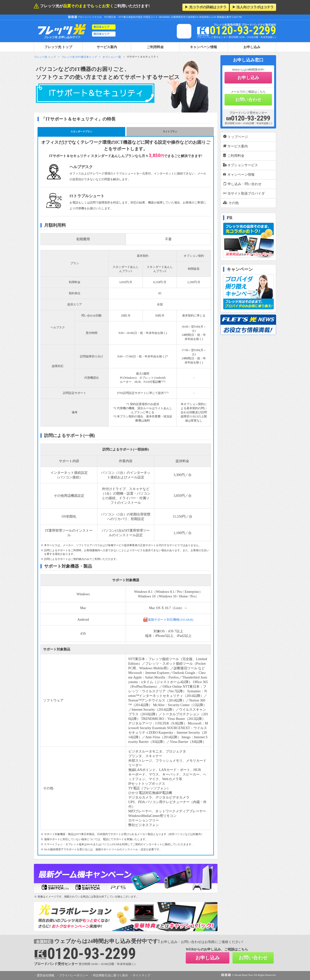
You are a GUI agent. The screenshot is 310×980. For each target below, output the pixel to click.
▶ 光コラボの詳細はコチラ (206, 7)
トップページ (236, 137)
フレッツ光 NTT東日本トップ (79, 57)
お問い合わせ (248, 100)
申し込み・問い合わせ (242, 184)
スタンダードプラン (81, 132)
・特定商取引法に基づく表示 (109, 975)
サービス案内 (107, 47)
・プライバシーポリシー (72, 975)
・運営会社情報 (44, 975)
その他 (231, 203)
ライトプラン (170, 132)
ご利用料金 (155, 47)
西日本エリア (101, 34)
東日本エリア (101, 27)
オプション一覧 (112, 57)
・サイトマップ (140, 975)
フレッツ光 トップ (45, 57)
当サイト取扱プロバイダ (244, 193)
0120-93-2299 (248, 118)
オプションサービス (240, 165)
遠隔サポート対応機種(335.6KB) (168, 619)
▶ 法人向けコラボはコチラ (253, 7)
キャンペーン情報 (203, 47)
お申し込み (252, 47)
